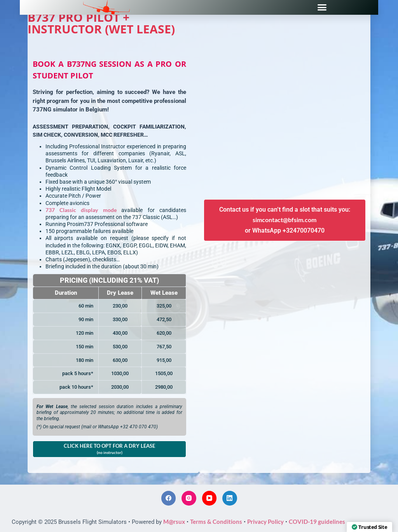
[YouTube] (209, 498)
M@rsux (174, 522)
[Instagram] (189, 498)
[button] (322, 7)
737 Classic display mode (81, 210)
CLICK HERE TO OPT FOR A (109, 449)
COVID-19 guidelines (317, 522)
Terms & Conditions (216, 522)
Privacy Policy (265, 522)
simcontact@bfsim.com (285, 220)
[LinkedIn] (230, 498)
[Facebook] (169, 498)
